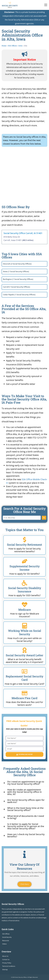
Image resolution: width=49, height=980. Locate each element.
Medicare (25, 610)
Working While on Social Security (25, 632)
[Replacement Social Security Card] (25, 671)
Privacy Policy (7, 963)
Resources (6, 941)
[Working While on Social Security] (25, 626)
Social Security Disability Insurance (25, 590)
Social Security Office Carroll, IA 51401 (23, 233)
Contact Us (6, 959)
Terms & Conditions (9, 966)
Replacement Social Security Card (24, 678)
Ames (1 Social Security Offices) (16, 271)
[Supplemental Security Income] (25, 561)
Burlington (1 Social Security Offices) (18, 279)
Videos (4, 944)
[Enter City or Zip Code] (22, 518)
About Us (5, 956)
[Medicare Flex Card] (25, 693)
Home (4, 46)
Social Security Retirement (24, 545)
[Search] (44, 518)
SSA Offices (12, 46)
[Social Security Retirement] (25, 540)
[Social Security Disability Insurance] (25, 583)
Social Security (7, 937)
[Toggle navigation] (46, 5)
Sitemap (5, 970)
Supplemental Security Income (25, 568)
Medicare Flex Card (24, 698)
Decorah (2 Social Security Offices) (17, 264)
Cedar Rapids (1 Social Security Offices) (19, 295)
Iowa (20, 46)
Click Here (24, 884)
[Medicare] (25, 605)
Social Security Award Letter (24, 655)
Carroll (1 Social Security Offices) (16, 287)
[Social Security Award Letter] (25, 650)
